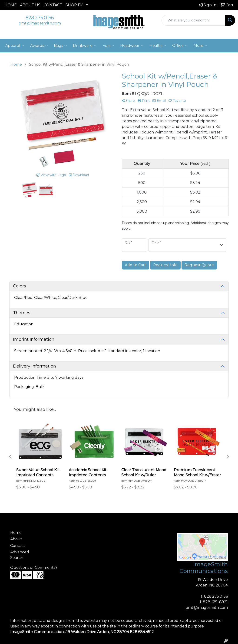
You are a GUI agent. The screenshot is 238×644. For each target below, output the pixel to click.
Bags (60, 46)
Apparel (15, 46)
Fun (108, 46)
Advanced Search (20, 555)
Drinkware (85, 46)
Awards (39, 46)
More (200, 46)
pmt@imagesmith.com (40, 23)
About (16, 539)
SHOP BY (74, 5)
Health (158, 46)
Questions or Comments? (34, 567)
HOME (11, 5)
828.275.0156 (40, 18)
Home (16, 533)
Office (180, 46)
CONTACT (53, 5)
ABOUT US (30, 5)
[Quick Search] (193, 20)
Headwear (132, 46)
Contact (18, 546)
